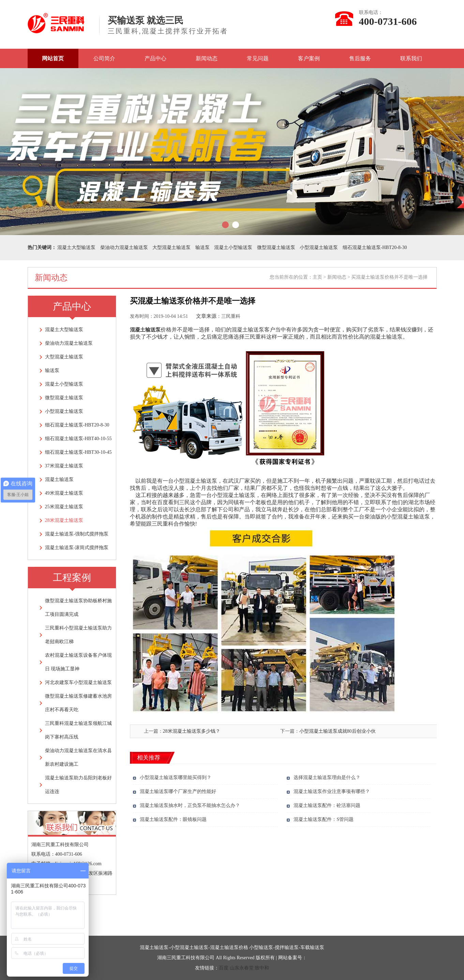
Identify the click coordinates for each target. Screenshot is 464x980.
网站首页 (53, 58)
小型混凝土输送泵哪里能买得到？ (176, 777)
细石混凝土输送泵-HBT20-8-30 (375, 247)
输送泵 (203, 247)
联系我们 (411, 58)
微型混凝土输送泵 (276, 247)
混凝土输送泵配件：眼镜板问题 (173, 819)
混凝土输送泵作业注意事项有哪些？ (332, 791)
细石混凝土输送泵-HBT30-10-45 (78, 452)
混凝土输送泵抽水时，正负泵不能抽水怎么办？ (190, 805)
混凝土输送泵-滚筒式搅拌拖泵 (77, 548)
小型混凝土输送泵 (319, 247)
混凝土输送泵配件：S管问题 (324, 819)
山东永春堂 (242, 968)
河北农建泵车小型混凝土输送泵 (78, 682)
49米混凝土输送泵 (64, 493)
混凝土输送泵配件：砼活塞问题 (327, 805)
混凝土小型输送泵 (233, 247)
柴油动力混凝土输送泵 (124, 247)
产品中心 (155, 58)
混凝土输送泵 (59, 479)
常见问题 (258, 58)
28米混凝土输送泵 (64, 520)
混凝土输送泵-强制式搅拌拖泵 (77, 534)
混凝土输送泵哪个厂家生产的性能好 (178, 791)
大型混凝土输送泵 (171, 247)
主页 (317, 277)
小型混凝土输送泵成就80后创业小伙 (338, 731)
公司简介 (104, 58)
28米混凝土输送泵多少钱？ (192, 731)
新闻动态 (207, 58)
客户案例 (309, 58)
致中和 (262, 968)
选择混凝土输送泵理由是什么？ (327, 777)
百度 (224, 968)
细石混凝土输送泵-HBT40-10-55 (78, 439)
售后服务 (360, 58)
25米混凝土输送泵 (64, 507)
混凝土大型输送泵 (76, 247)
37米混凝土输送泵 (64, 466)
